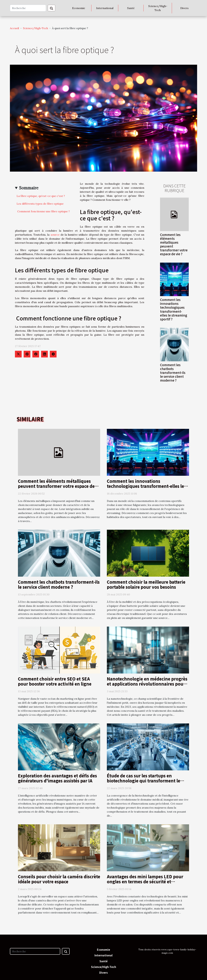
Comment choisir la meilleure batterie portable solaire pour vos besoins (146, 584)
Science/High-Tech (158, 8)
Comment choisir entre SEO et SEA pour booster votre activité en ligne (55, 681)
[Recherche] (28, 8)
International (105, 8)
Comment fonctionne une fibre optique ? (43, 211)
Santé (131, 8)
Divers (184, 8)
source (55, 235)
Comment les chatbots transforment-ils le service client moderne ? (173, 373)
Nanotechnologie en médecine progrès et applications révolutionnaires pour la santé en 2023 (147, 684)
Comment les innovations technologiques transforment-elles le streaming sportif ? (174, 309)
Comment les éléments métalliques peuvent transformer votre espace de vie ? (174, 244)
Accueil (14, 28)
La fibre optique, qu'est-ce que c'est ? (41, 196)
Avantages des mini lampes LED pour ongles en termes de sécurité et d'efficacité (145, 881)
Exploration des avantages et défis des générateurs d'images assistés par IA (57, 778)
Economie (79, 8)
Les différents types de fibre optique (40, 204)
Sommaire (29, 188)
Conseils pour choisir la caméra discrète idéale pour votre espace (59, 879)
